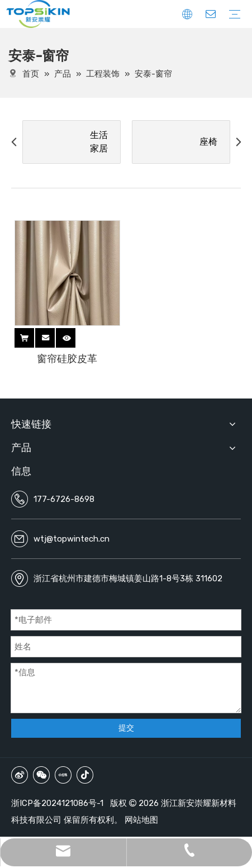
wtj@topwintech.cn (72, 539)
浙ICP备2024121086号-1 (57, 803)
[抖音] (85, 775)
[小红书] (63, 775)
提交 (126, 728)
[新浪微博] (20, 775)
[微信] (41, 775)
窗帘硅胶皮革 (67, 359)
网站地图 (141, 820)
